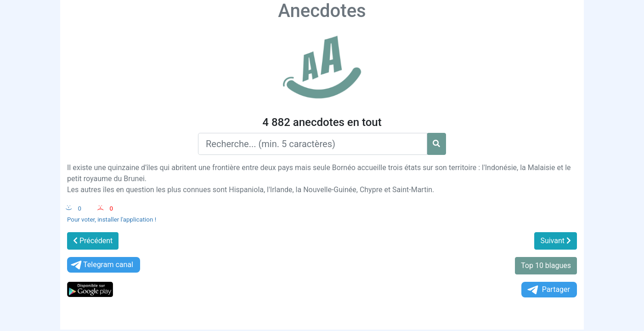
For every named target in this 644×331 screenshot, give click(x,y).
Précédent (93, 241)
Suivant (556, 241)
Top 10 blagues (546, 265)
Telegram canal (101, 265)
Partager (548, 290)
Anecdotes (322, 11)
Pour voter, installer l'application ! (112, 220)
